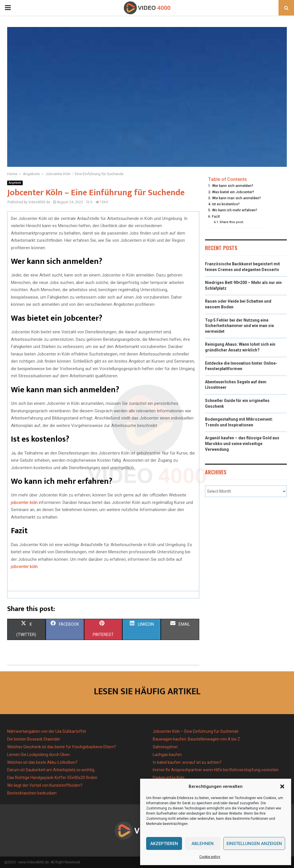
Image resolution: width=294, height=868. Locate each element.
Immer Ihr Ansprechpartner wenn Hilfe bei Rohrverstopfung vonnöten (216, 770)
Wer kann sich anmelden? (233, 186)
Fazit (216, 216)
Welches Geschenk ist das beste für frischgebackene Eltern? (62, 747)
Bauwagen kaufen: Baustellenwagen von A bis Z (196, 739)
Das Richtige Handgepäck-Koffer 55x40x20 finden (52, 778)
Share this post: (232, 222)
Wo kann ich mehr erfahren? (235, 210)
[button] (282, 786)
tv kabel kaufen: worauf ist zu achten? (187, 762)
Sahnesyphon (165, 747)
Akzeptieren (164, 844)
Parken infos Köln (169, 778)
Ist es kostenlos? (226, 204)
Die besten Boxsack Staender (34, 739)
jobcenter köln (25, 502)
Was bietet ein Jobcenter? (233, 192)
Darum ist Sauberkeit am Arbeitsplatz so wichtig (51, 770)
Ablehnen (203, 844)
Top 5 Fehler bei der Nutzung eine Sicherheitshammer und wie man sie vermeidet (239, 326)
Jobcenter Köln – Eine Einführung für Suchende (196, 731)
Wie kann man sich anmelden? (236, 198)
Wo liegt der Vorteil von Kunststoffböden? (45, 785)
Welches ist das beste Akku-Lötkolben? (43, 762)
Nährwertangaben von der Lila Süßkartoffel (47, 731)
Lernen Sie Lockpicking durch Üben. (39, 755)
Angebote (15, 183)
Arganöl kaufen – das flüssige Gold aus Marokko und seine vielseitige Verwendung (242, 443)
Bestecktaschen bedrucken (32, 793)
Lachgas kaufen (167, 755)
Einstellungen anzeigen (254, 844)
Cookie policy (210, 857)
